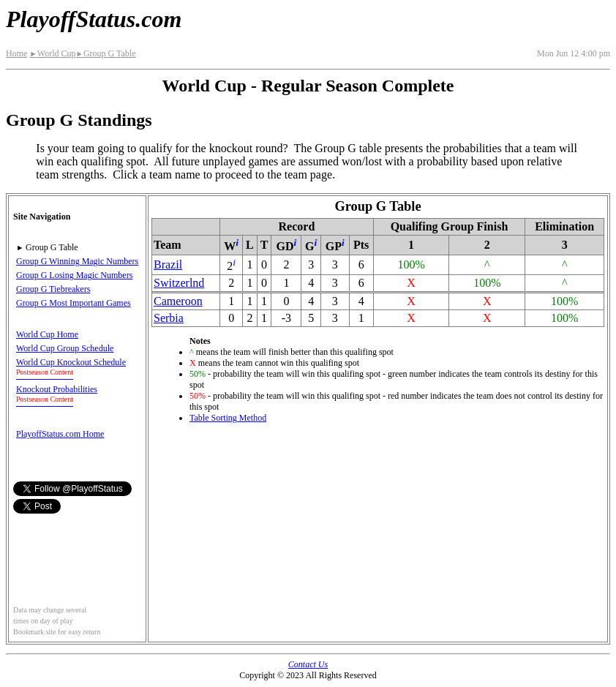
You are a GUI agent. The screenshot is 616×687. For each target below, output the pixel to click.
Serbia (169, 318)
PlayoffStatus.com (94, 19)
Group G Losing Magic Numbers (74, 275)
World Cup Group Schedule (65, 348)
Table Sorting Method (228, 418)
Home (16, 53)
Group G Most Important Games (74, 303)
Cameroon (178, 301)
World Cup (52, 53)
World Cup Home (47, 334)
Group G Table (105, 53)
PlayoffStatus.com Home (60, 434)
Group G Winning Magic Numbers (77, 261)
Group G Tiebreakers (53, 289)
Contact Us (308, 664)
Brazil (168, 264)
